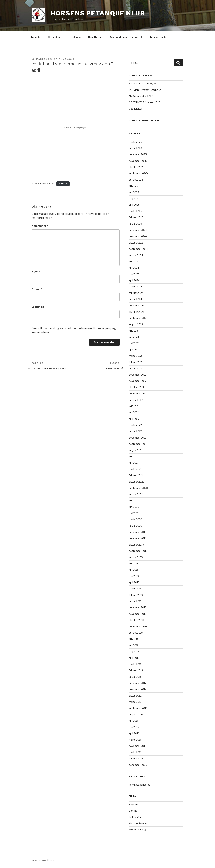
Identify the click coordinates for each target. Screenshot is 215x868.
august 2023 (136, 324)
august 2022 (136, 400)
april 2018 (134, 658)
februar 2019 (136, 595)
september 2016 (138, 708)
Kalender (76, 37)
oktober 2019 (136, 545)
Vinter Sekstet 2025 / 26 (143, 84)
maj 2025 (134, 198)
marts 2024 (135, 287)
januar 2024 (135, 299)
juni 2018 (134, 645)
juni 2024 (134, 268)
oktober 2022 (136, 387)
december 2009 (138, 765)
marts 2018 (135, 664)
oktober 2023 (136, 312)
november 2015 (138, 746)
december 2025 (138, 154)
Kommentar (41, 226)
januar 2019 (135, 601)
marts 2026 (135, 142)
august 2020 (136, 494)
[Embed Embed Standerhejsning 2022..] (76, 128)
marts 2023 (135, 356)
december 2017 (138, 683)
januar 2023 (135, 368)
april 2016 (134, 733)
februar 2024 (136, 293)
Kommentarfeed (138, 823)
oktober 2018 (136, 620)
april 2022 (134, 419)
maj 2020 (134, 513)
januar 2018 (135, 677)
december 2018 (138, 607)
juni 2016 (134, 721)
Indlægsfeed (136, 817)
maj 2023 (134, 343)
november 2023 (138, 306)
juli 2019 (133, 563)
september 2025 (138, 173)
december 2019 (138, 532)
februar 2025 (136, 217)
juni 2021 (134, 463)
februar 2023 (136, 362)
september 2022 (138, 394)
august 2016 (136, 714)
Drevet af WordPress (43, 860)
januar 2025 (135, 224)
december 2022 (138, 375)
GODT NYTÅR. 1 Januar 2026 (145, 102)
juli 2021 (133, 456)
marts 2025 (135, 211)
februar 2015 (136, 759)
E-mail (37, 289)
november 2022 (138, 381)
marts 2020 (135, 519)
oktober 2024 (137, 243)
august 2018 (136, 633)
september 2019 (138, 551)
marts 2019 (135, 589)
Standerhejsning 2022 (43, 184)
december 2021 (138, 438)
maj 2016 (134, 727)
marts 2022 (135, 425)
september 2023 (138, 318)
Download (63, 184)
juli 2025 (133, 186)
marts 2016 (135, 740)
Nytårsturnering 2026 (141, 96)
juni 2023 (134, 337)
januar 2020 (135, 526)
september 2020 (138, 488)
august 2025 (136, 180)
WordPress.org (137, 830)
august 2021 (136, 450)
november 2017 (138, 689)
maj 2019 (134, 576)
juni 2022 (134, 412)
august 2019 (136, 557)
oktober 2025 (137, 167)
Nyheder (36, 37)
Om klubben (57, 37)
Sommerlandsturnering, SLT (127, 37)
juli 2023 (133, 331)
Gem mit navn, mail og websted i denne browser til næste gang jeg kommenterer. (74, 330)
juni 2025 (134, 192)
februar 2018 (136, 670)
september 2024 (138, 249)
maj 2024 (134, 274)
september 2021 (138, 444)
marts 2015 (135, 752)
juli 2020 (134, 501)
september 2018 (138, 626)
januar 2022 (135, 431)
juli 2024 (133, 261)
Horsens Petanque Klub (98, 13)
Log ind (133, 811)
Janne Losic (66, 59)
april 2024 (134, 280)
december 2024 (138, 230)
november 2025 (138, 161)
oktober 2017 (136, 696)
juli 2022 (133, 406)
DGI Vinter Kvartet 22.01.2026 (146, 90)
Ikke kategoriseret (139, 785)
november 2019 (138, 538)
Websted (38, 307)
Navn (36, 272)
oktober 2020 (137, 482)
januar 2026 (135, 148)
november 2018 (138, 614)
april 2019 (134, 582)
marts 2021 (135, 469)
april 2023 (134, 349)
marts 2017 (135, 702)
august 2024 (136, 255)
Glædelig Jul (135, 109)
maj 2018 (134, 652)
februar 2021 (136, 475)
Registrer (134, 804)
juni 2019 (134, 570)
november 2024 (138, 236)
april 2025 (134, 205)
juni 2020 (134, 507)
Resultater (96, 37)
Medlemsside (158, 37)
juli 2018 (133, 639)
